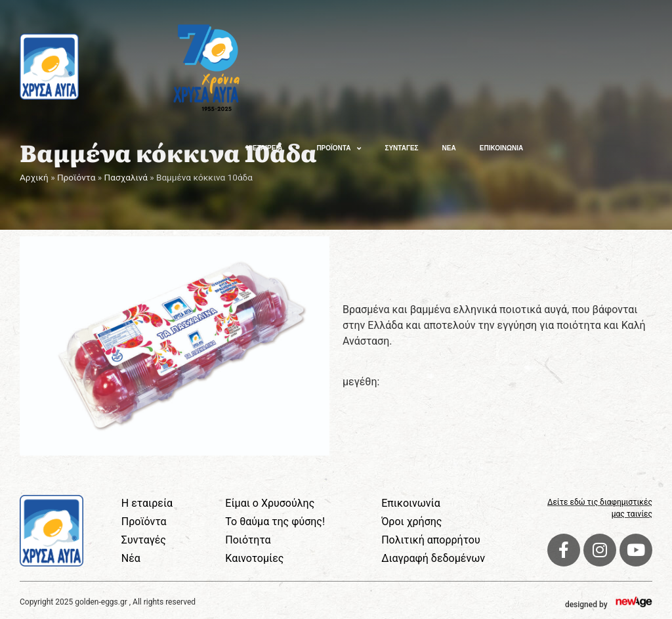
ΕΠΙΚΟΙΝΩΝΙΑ (501, 148)
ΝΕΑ (449, 148)
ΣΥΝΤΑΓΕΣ (401, 148)
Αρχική (34, 177)
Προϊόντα (76, 177)
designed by (586, 605)
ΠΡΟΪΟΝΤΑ (339, 148)
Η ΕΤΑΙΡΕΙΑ (269, 148)
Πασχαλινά (126, 177)
